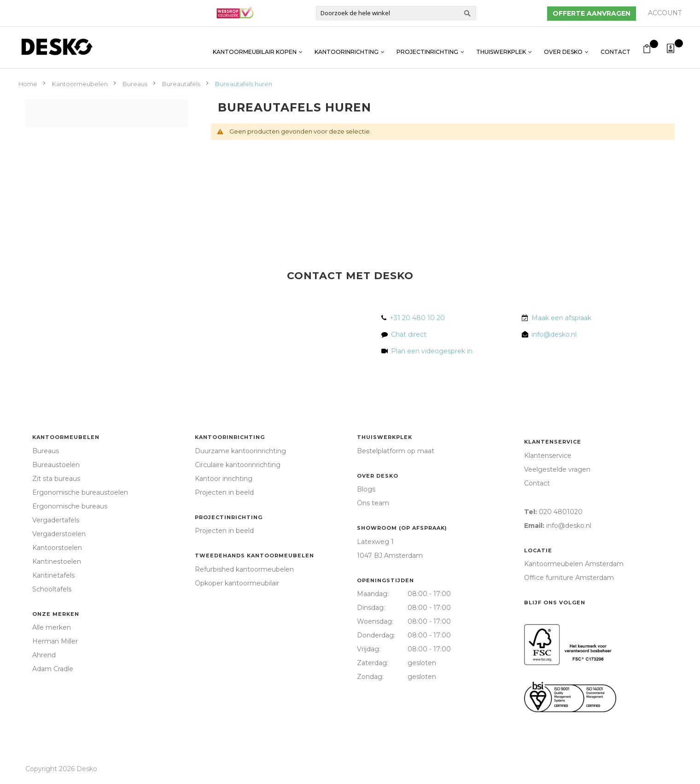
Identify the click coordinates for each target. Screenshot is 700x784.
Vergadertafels (56, 520)
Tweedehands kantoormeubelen (254, 556)
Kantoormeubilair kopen (255, 47)
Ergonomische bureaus (70, 506)
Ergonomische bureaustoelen (80, 492)
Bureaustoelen (56, 465)
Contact (615, 47)
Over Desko (563, 47)
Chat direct (409, 334)
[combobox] (396, 13)
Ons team (373, 503)
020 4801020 (561, 512)
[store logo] (57, 47)
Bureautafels (182, 84)
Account (665, 13)
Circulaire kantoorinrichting (238, 465)
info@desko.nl (554, 334)
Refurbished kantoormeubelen (244, 569)
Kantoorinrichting (347, 47)
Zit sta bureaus (56, 479)
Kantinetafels (53, 575)
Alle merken (52, 627)
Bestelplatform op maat (396, 451)
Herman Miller (55, 641)
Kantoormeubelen (81, 84)
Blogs (366, 489)
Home (29, 84)
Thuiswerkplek (501, 47)
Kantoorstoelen (57, 548)
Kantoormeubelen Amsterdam (574, 564)
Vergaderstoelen (59, 534)
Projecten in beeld (224, 492)
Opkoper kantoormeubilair (237, 583)
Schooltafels (52, 589)
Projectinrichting (427, 47)
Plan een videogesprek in (430, 351)
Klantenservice (553, 442)
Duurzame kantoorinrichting (240, 451)
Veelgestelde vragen (557, 469)
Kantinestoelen (57, 562)
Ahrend (44, 655)
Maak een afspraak (561, 318)
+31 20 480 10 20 (417, 318)
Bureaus (136, 84)
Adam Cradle (53, 669)
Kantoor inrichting (224, 479)
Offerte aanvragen (592, 13)
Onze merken (56, 614)
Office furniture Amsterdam (569, 578)
